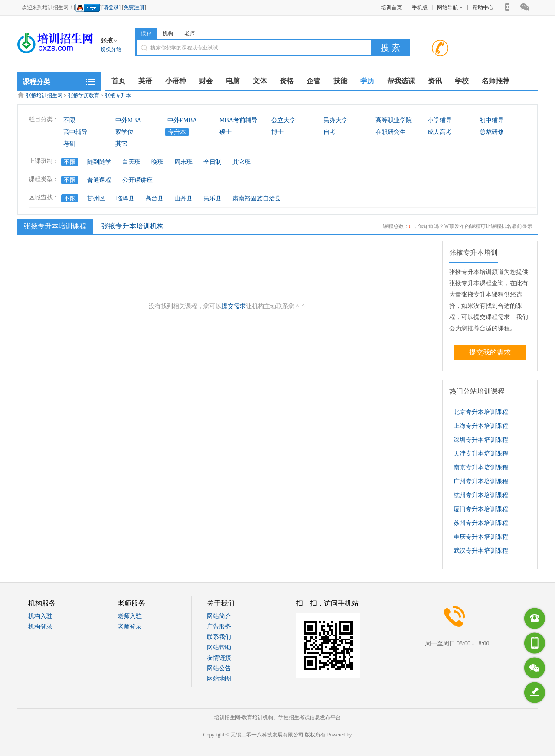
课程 (146, 34)
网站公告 (219, 668)
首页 (118, 81)
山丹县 (183, 198)
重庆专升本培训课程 (481, 537)
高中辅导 (75, 132)
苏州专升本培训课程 (481, 523)
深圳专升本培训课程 (481, 440)
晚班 (157, 162)
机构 (168, 33)
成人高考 (440, 132)
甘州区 (96, 198)
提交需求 (234, 306)
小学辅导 (440, 120)
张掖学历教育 (84, 95)
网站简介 (219, 616)
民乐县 (212, 198)
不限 (69, 120)
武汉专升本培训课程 (481, 551)
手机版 (420, 7)
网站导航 (450, 7)
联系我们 (219, 637)
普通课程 (99, 180)
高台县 (154, 198)
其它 (121, 144)
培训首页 (392, 7)
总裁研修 (492, 132)
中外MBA (128, 120)
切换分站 (111, 49)
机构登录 (40, 627)
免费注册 (134, 7)
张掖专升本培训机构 (133, 226)
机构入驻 (40, 616)
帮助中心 (483, 7)
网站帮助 (219, 647)
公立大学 (284, 120)
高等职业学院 (394, 120)
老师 (189, 33)
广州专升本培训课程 (481, 481)
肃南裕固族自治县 (257, 198)
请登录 (111, 7)
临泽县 (125, 198)
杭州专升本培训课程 (481, 495)
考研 (69, 144)
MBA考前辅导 (238, 120)
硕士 (225, 132)
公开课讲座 (137, 180)
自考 (330, 132)
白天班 (131, 162)
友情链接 (219, 658)
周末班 (183, 162)
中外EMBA (182, 120)
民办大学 (336, 120)
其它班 (242, 162)
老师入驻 (130, 616)
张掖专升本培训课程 (54, 226)
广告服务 (219, 627)
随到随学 (99, 162)
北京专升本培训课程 (481, 412)
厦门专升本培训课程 (481, 509)
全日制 (212, 162)
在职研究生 (391, 132)
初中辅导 (492, 120)
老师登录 (130, 627)
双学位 (124, 132)
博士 (277, 132)
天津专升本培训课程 (481, 454)
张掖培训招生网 (44, 95)
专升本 (177, 132)
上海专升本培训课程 (481, 426)
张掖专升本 (118, 95)
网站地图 (219, 679)
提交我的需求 (490, 352)
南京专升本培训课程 (481, 468)
